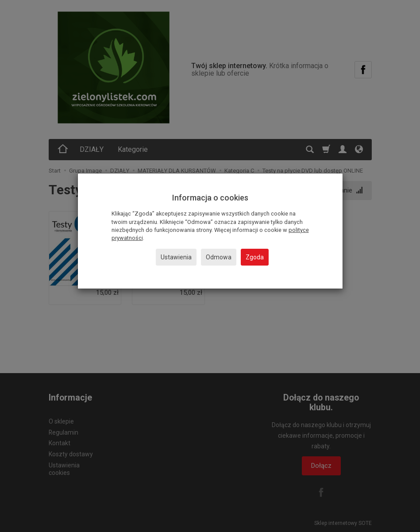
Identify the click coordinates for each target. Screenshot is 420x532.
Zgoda (255, 257)
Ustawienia (176, 257)
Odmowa (219, 257)
